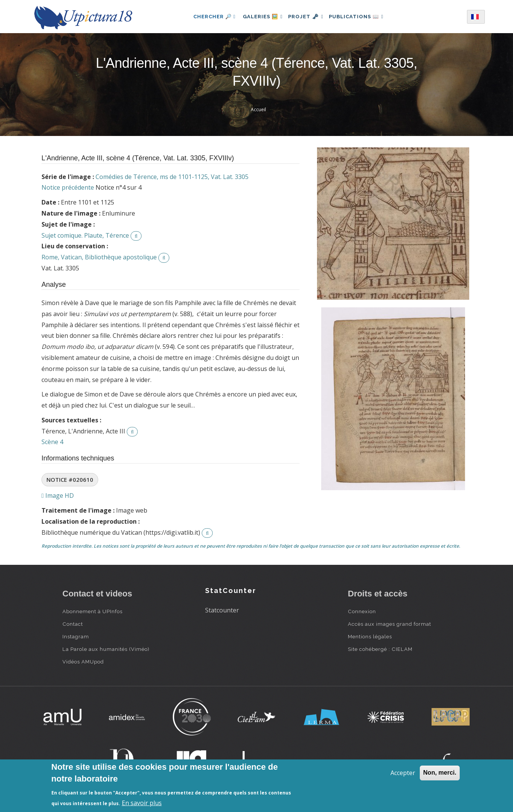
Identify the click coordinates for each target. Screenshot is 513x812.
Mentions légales (370, 636)
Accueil (258, 109)
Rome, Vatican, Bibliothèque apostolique (99, 257)
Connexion (362, 611)
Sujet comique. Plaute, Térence (85, 235)
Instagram (76, 636)
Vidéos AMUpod (83, 662)
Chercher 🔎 (209, 17)
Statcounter (222, 610)
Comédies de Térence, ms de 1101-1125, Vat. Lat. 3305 (172, 177)
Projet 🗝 (306, 17)
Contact (73, 624)
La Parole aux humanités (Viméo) (106, 649)
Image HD (58, 496)
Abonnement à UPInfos (92, 611)
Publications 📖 (360, 17)
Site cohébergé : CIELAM (380, 649)
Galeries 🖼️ (259, 17)
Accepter (403, 773)
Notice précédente (68, 187)
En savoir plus (142, 803)
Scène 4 (52, 442)
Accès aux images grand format (390, 624)
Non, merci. (440, 773)
